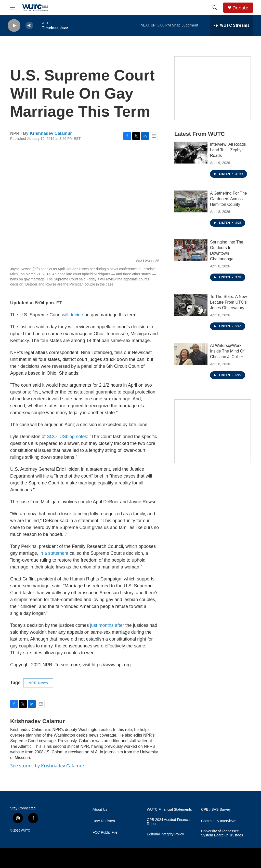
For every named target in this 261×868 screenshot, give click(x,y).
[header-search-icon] (215, 8)
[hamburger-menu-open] (12, 8)
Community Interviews (219, 821)
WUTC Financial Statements (169, 810)
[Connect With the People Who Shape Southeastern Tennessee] (213, 431)
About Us (100, 810)
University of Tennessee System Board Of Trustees (222, 833)
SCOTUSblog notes (67, 437)
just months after (107, 625)
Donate (240, 8)
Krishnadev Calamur (51, 133)
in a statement (54, 553)
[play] (14, 26)
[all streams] (232, 25)
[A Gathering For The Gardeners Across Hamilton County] (191, 201)
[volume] (29, 26)
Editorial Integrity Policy (165, 834)
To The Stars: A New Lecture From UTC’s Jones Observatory (229, 302)
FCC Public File (105, 832)
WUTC (25, 831)
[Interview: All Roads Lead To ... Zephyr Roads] (191, 153)
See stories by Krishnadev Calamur (47, 766)
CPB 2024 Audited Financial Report (169, 822)
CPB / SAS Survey (216, 810)
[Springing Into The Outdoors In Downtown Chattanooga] (191, 250)
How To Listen (104, 821)
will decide (73, 315)
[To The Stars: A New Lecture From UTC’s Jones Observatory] (191, 305)
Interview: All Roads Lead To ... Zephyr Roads (228, 150)
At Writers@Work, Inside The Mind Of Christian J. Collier (227, 351)
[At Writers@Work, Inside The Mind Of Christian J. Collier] (191, 354)
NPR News (38, 683)
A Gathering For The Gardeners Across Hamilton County (229, 199)
